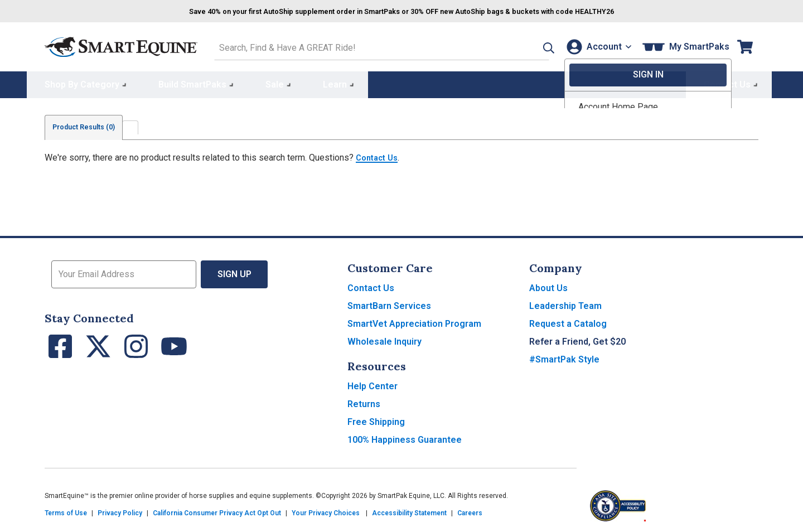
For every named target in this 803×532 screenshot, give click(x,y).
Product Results (91, 125)
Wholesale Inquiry (384, 339)
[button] (528, 45)
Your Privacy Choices (326, 511)
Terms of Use (66, 511)
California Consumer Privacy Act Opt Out (217, 511)
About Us (548, 286)
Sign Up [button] (234, 272)
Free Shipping (376, 420)
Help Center (373, 384)
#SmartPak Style (564, 357)
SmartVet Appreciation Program (414, 321)
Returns (364, 402)
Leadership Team (565, 304)
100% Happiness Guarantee (405, 437)
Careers (470, 511)
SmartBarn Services (389, 304)
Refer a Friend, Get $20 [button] (577, 339)
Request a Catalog (568, 321)
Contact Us (379, 155)
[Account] (596, 45)
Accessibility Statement (409, 511)
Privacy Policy (120, 511)
